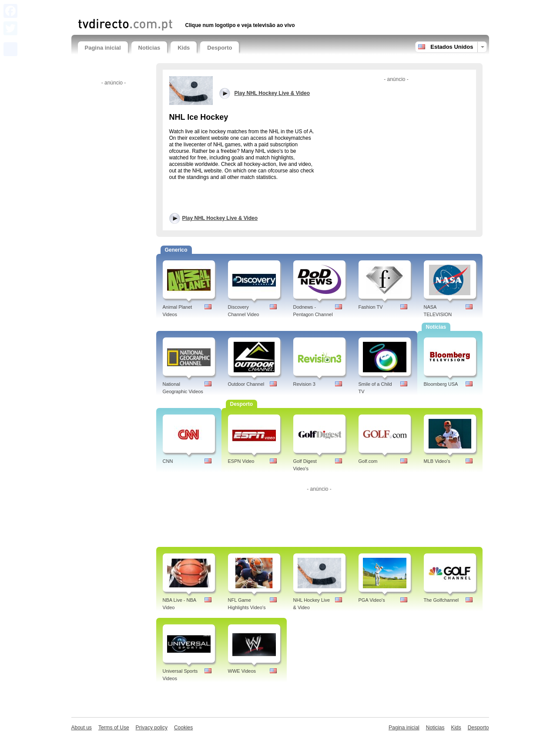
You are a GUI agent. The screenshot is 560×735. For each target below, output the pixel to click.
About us (82, 728)
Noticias (149, 48)
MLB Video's (437, 461)
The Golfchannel (441, 600)
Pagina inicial (103, 48)
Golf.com (368, 461)
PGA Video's (372, 600)
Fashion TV (371, 307)
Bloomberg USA (441, 384)
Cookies (183, 728)
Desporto (220, 48)
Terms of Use (114, 728)
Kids (184, 48)
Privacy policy (152, 728)
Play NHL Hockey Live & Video (220, 218)
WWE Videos (242, 671)
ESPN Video (241, 461)
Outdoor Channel (246, 384)
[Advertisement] (180, 8)
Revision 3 (304, 384)
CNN (168, 461)
